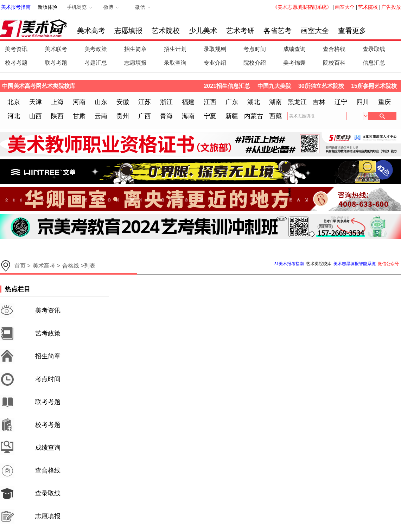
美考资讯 (16, 49)
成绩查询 (294, 49)
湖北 (254, 102)
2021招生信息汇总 (227, 86)
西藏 (275, 116)
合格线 (71, 266)
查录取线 (374, 49)
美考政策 (96, 49)
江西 (210, 102)
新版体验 (47, 7)
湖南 (275, 102)
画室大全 (345, 7)
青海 (166, 116)
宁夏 (210, 116)
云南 (101, 116)
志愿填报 (128, 31)
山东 (101, 102)
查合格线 (334, 49)
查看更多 (352, 31)
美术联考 (56, 49)
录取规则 (215, 49)
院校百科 (334, 63)
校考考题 (16, 63)
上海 (57, 102)
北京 (14, 102)
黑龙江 (297, 102)
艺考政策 (48, 333)
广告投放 (391, 7)
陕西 (57, 116)
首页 (20, 266)
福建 (188, 102)
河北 (14, 116)
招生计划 (175, 49)
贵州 (123, 116)
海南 (188, 116)
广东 (232, 102)
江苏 (145, 102)
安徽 (123, 102)
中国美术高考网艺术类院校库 (39, 86)
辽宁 (341, 102)
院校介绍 (255, 63)
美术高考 (91, 31)
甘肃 (79, 116)
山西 (36, 116)
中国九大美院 (274, 86)
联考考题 (56, 63)
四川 (363, 102)
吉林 (319, 102)
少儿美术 (203, 31)
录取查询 (175, 63)
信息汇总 (374, 63)
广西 (145, 116)
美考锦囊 (294, 63)
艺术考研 (240, 31)
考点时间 (255, 49)
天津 (36, 102)
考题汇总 (96, 63)
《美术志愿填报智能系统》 (302, 7)
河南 (79, 102)
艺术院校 (368, 7)
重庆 (384, 102)
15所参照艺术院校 (374, 86)
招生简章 (135, 49)
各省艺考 (278, 31)
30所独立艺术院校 (321, 86)
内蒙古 (254, 116)
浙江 (166, 102)
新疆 (232, 116)
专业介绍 (215, 63)
